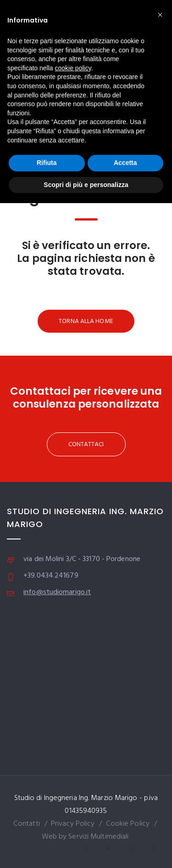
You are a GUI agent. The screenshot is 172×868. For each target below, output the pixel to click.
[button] (160, 15)
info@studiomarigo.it (57, 592)
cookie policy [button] (73, 68)
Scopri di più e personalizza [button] (86, 185)
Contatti (27, 824)
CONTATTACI (86, 445)
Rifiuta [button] (47, 163)
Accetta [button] (125, 163)
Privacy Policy (73, 824)
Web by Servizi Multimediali (85, 837)
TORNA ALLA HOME (86, 321)
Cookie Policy (128, 824)
